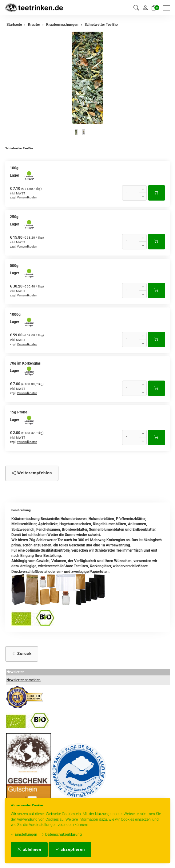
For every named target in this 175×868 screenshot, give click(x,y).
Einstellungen (24, 835)
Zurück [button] (22, 653)
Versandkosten (27, 197)
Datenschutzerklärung (62, 835)
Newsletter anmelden (24, 680)
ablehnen (29, 849)
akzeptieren (70, 849)
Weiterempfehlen (32, 473)
